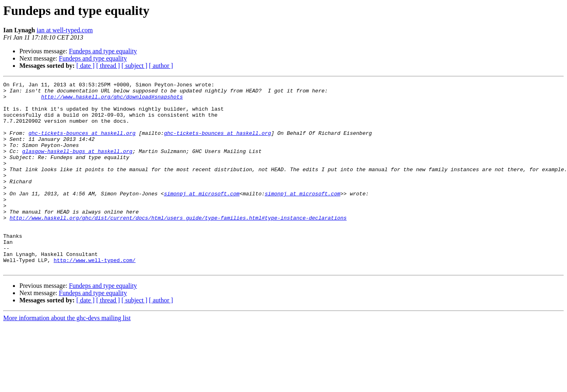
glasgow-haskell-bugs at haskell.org (77, 166)
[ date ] (85, 66)
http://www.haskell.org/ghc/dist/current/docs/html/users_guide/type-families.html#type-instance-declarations (178, 245)
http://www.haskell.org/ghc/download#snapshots (112, 100)
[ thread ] (108, 66)
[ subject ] (134, 66)
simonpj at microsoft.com (202, 216)
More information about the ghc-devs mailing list (67, 355)
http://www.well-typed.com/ (95, 296)
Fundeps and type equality (103, 51)
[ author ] (161, 66)
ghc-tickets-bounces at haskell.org (82, 144)
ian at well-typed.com (65, 30)
